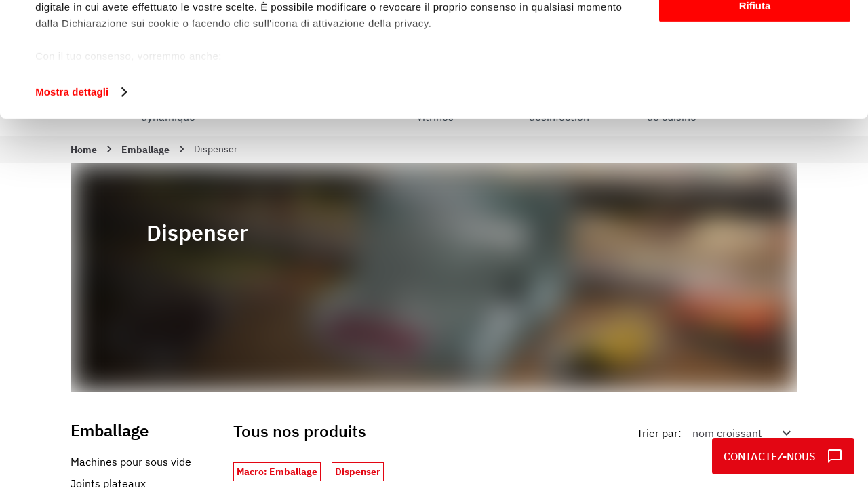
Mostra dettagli (72, 199)
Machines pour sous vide (131, 462)
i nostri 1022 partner (116, 49)
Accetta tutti (755, 34)
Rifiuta (755, 113)
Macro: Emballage (277, 472)
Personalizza (755, 74)
